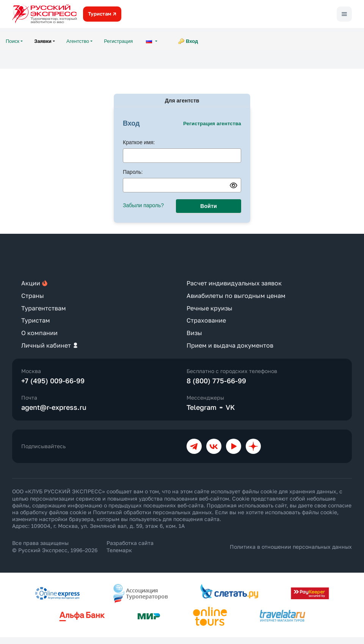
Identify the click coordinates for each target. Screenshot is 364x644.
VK (230, 407)
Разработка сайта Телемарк (130, 546)
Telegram (202, 407)
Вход (192, 41)
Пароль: (133, 172)
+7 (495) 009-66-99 (53, 381)
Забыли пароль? (143, 205)
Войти (209, 206)
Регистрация (118, 41)
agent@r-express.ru (54, 407)
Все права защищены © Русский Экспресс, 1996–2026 (55, 546)
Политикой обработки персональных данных (152, 512)
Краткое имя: (139, 142)
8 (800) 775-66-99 (216, 381)
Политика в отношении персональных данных (291, 547)
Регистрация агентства (212, 124)
